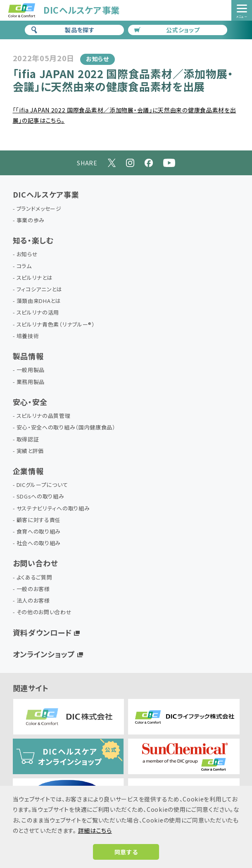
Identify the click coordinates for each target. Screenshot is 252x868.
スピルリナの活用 (38, 313)
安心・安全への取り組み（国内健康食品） (66, 428)
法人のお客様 (33, 601)
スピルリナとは (35, 278)
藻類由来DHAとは (39, 301)
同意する (126, 852)
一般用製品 (31, 370)
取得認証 (28, 440)
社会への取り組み (39, 543)
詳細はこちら (95, 830)
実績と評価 (30, 451)
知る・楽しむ (33, 240)
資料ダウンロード (43, 632)
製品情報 (28, 356)
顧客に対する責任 (39, 520)
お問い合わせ (36, 563)
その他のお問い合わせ (44, 612)
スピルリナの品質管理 (44, 416)
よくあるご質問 (34, 578)
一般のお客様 (33, 589)
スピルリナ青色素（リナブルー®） (56, 325)
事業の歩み (31, 221)
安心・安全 (30, 402)
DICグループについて (42, 485)
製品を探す (63, 30)
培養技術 (28, 336)
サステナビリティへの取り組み (53, 509)
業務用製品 (31, 382)
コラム (24, 266)
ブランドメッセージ (39, 209)
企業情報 (28, 471)
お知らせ (27, 254)
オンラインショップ (44, 654)
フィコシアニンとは (39, 290)
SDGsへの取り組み (40, 497)
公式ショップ (167, 30)
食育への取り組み (39, 532)
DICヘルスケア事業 (46, 194)
